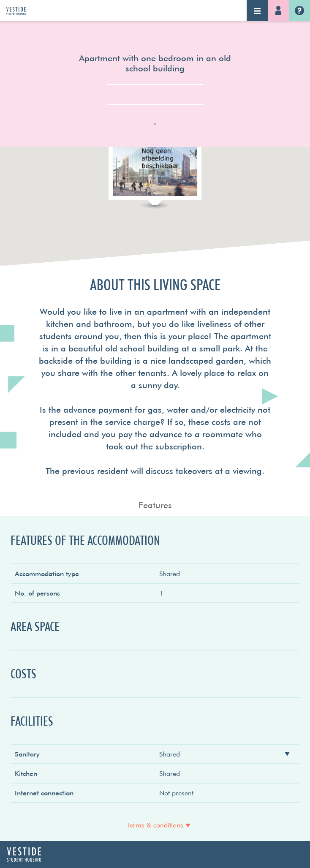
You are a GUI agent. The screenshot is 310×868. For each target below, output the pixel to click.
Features (155, 505)
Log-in (278, 11)
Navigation (257, 11)
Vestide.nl (299, 11)
